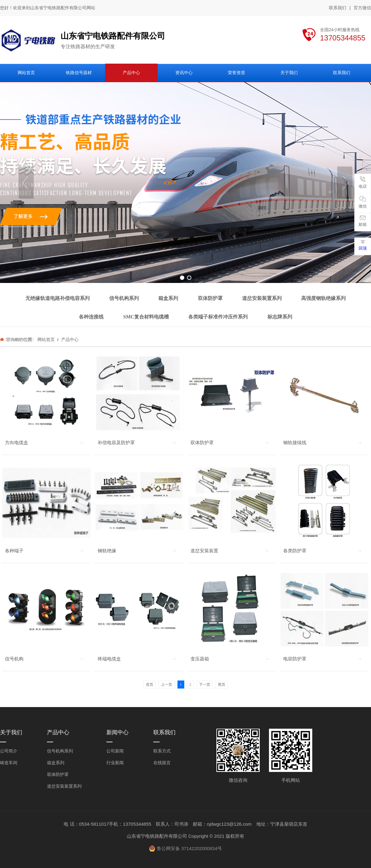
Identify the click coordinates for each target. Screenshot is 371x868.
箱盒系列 (56, 763)
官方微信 (362, 8)
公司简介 (9, 751)
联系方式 (162, 751)
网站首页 (46, 339)
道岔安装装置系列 (64, 786)
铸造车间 (9, 763)
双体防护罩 (58, 774)
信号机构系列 (60, 751)
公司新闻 (115, 751)
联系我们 (338, 8)
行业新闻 (115, 763)
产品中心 (69, 339)
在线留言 (162, 763)
